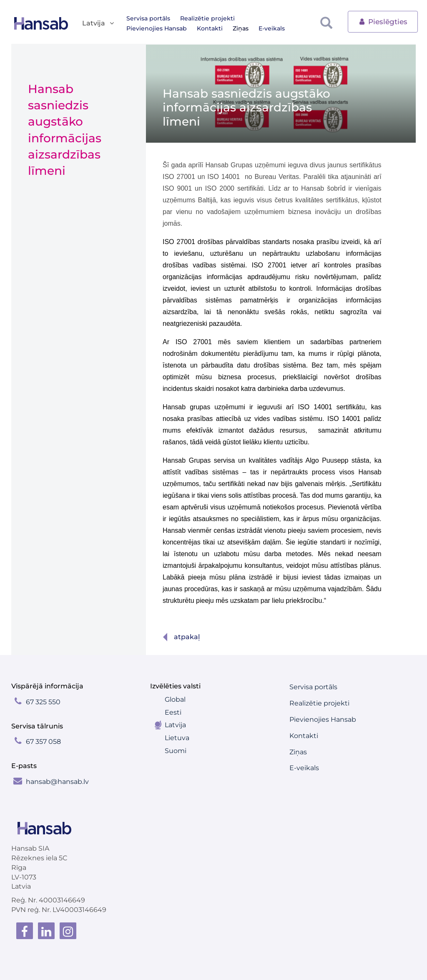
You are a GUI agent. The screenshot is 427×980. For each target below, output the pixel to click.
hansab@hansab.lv (57, 782)
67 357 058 (43, 742)
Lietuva (177, 738)
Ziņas (170, 28)
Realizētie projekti (207, 18)
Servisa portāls (148, 18)
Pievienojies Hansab (275, 18)
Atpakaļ (187, 637)
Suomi (176, 751)
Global (175, 699)
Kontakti (139, 28)
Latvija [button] (99, 24)
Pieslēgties (383, 21)
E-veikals (201, 28)
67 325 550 (43, 702)
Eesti (173, 712)
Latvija (175, 725)
